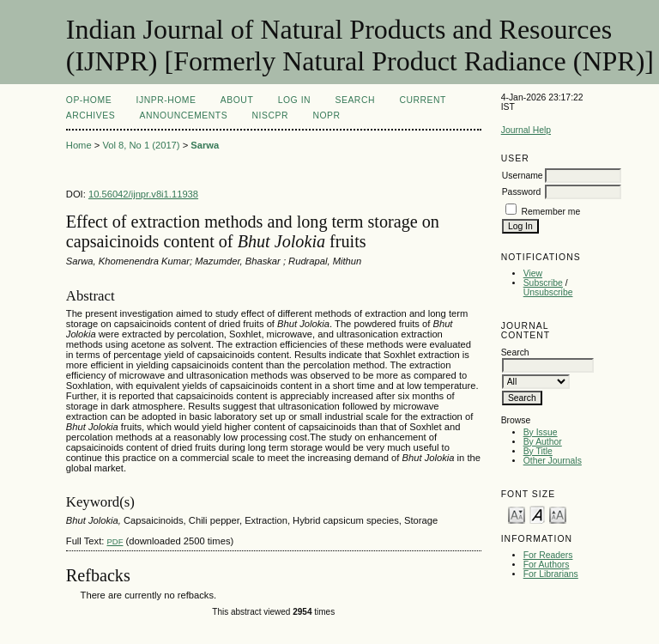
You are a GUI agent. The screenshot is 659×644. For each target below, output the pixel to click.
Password (522, 192)
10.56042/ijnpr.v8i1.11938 (143, 194)
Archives (91, 115)
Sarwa (205, 145)
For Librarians (551, 574)
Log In (294, 100)
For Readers (548, 555)
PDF (115, 541)
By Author (543, 442)
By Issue (541, 432)
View (533, 273)
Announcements (184, 115)
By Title (538, 451)
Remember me (551, 212)
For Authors (547, 565)
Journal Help (526, 130)
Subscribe (543, 283)
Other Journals (553, 461)
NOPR (326, 115)
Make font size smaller (517, 514)
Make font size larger (558, 514)
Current (422, 100)
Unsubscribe (548, 292)
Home (79, 145)
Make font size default (537, 514)
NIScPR (270, 115)
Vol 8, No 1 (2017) (141, 145)
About (237, 100)
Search (355, 100)
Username (523, 176)
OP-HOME (89, 100)
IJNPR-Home (166, 100)
